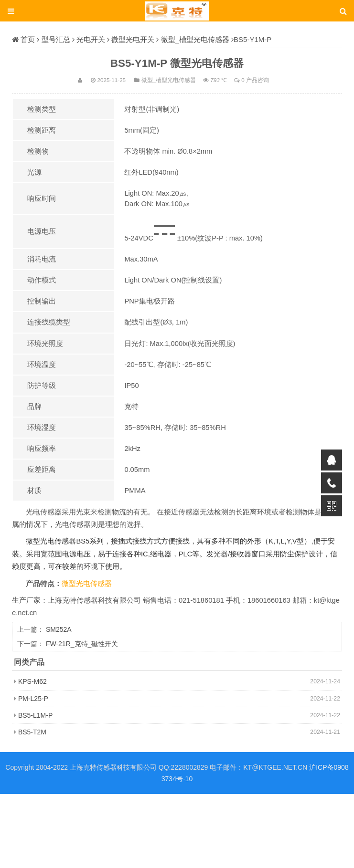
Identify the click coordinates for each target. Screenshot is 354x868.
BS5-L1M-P (35, 715)
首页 (28, 39)
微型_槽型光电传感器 (195, 39)
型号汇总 (56, 39)
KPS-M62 (32, 681)
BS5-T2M (32, 732)
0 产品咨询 (255, 80)
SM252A (59, 629)
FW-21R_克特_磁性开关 (82, 644)
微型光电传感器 (87, 584)
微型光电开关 (133, 39)
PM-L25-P (33, 699)
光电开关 (91, 39)
